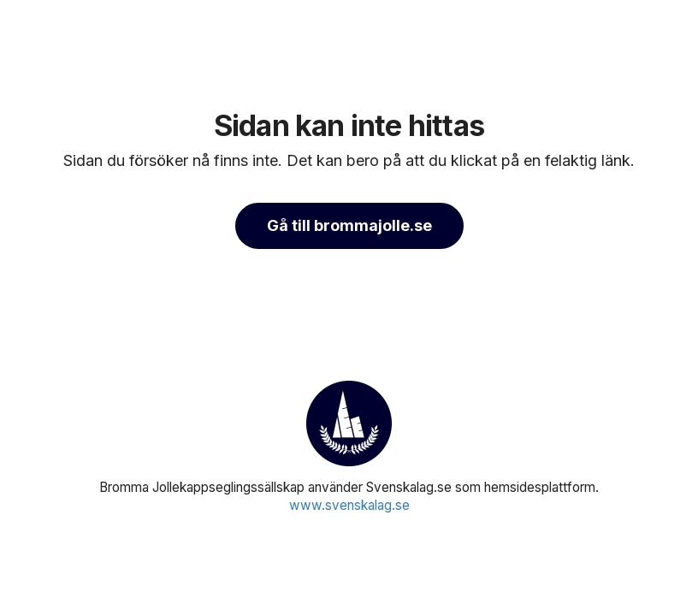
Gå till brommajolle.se (349, 225)
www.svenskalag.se (349, 505)
